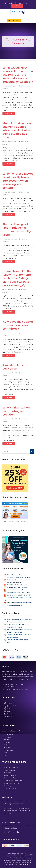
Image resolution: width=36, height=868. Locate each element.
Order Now (9, 714)
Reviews (8, 717)
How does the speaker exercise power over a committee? (18, 325)
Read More (9, 113)
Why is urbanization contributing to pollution (16, 411)
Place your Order (14, 20)
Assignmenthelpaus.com (22, 864)
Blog (7, 711)
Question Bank (10, 706)
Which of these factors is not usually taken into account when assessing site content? (18, 181)
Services (8, 703)
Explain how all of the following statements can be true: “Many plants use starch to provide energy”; (17, 278)
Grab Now (17, 6)
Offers (7, 708)
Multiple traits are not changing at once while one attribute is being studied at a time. (17, 130)
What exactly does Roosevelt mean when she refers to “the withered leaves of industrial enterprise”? (18, 75)
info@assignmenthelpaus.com (14, 804)
